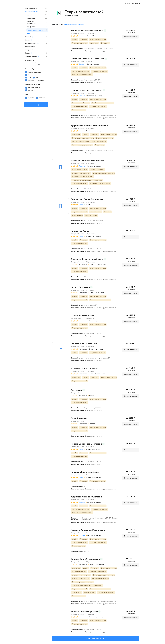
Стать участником (133, 3)
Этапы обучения (32, 69)
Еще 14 (29, 33)
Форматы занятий (33, 84)
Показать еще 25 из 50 (95, 638)
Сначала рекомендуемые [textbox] (74, 24)
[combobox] (75, 24)
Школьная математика (32, 23)
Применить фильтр (36, 105)
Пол (27, 95)
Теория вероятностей (35, 30)
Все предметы (31, 8)
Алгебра (30, 15)
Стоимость (30, 60)
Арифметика (32, 27)
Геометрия (31, 18)
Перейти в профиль (130, 37)
